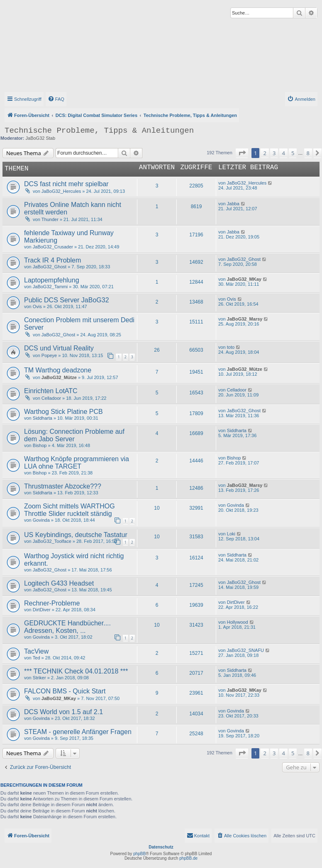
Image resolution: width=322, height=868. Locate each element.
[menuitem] (56, 99)
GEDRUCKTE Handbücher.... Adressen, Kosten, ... (67, 627)
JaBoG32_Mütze (59, 377)
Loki (231, 534)
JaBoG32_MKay (244, 279)
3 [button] (274, 153)
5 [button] (293, 153)
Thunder (50, 219)
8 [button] (308, 153)
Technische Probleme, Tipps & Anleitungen (99, 131)
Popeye (49, 355)
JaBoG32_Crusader (53, 247)
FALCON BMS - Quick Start (65, 691)
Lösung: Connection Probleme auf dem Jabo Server (74, 435)
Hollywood (238, 622)
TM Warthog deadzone (58, 370)
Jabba (233, 204)
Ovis (37, 306)
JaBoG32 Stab (41, 138)
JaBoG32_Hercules (61, 191)
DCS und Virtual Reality (59, 348)
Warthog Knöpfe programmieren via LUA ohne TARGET (77, 463)
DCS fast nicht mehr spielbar (66, 184)
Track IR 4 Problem (52, 260)
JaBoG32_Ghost (50, 267)
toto (231, 347)
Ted (37, 658)
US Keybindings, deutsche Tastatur (76, 535)
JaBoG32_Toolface (52, 541)
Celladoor (51, 398)
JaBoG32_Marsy (245, 319)
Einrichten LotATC (51, 391)
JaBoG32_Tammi (50, 287)
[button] (242, 153)
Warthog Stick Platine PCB (63, 412)
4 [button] (283, 153)
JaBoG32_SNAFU (245, 650)
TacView (36, 651)
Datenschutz (161, 847)
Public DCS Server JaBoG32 (67, 300)
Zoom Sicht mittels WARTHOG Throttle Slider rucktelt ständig (70, 510)
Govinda (41, 520)
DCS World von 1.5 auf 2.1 (63, 712)
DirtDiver (42, 610)
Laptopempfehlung (52, 280)
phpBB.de (188, 858)
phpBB (139, 854)
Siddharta (43, 418)
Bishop (40, 445)
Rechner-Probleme (52, 603)
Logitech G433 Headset (59, 583)
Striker (39, 678)
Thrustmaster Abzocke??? (63, 486)
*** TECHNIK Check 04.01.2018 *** (76, 671)
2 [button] (265, 153)
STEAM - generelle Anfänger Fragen (78, 732)
